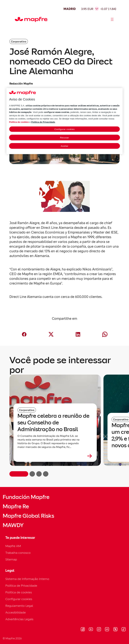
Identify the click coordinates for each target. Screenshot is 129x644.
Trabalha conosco (18, 553)
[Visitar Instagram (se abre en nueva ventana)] (99, 630)
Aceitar (64, 146)
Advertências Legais (19, 619)
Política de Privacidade (21, 586)
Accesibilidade (16, 612)
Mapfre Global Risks (28, 516)
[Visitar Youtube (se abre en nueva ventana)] (91, 630)
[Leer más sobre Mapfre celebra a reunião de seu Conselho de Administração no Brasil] (55, 456)
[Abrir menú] (112, 19)
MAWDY (13, 525)
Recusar (65, 138)
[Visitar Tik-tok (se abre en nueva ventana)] (124, 630)
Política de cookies (19, 592)
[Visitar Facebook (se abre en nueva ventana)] (83, 630)
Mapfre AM (13, 546)
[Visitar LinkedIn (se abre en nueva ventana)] (107, 630)
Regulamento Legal (19, 606)
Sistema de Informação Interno (27, 579)
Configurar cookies (19, 599)
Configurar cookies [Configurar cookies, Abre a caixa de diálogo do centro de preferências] (64, 129)
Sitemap (11, 559)
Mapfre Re (16, 506)
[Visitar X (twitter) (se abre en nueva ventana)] (115, 630)
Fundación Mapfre (26, 497)
